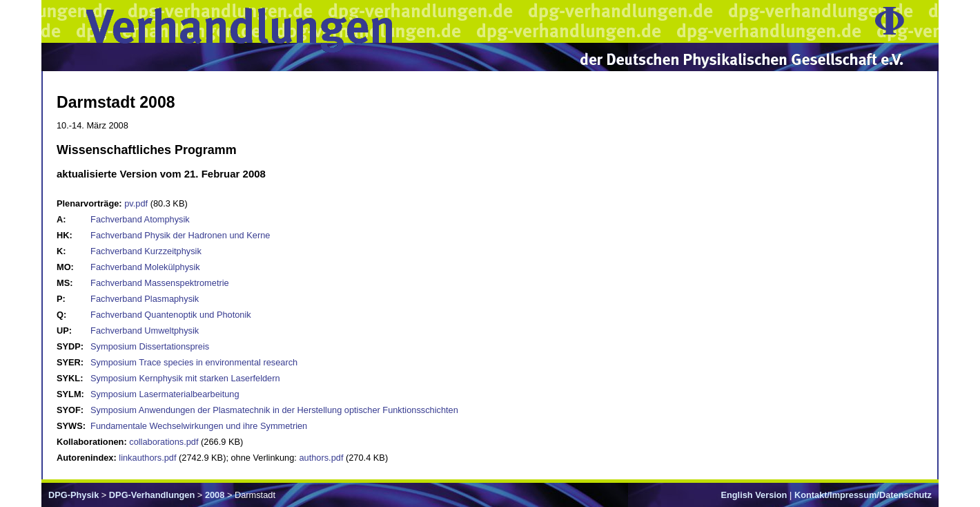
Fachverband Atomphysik (140, 219)
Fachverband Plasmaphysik (145, 299)
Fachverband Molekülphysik (145, 267)
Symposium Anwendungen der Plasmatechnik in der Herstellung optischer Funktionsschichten (274, 410)
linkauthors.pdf (147, 458)
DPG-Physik (73, 495)
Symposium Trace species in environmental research (194, 362)
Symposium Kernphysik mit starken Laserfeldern (185, 378)
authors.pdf (321, 458)
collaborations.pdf (164, 442)
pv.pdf (136, 203)
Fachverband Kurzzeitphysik (146, 251)
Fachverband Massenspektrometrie (160, 283)
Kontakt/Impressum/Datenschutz (863, 495)
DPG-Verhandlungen (152, 495)
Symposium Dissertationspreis (150, 346)
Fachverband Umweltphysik (145, 331)
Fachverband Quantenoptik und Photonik (171, 315)
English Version (754, 495)
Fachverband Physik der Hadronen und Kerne (180, 235)
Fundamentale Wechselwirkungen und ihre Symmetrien (199, 426)
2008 (215, 495)
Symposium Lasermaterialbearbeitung (165, 394)
